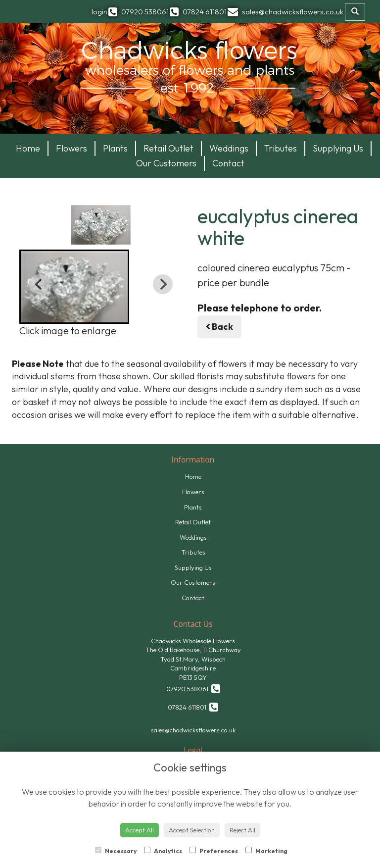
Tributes (281, 148)
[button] (74, 287)
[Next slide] (163, 284)
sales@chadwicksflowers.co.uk (193, 730)
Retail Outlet (168, 148)
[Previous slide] (39, 284)
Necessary (116, 851)
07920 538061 (193, 689)
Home (28, 148)
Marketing (266, 851)
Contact (228, 163)
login (99, 12)
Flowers (71, 148)
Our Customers (166, 163)
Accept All (140, 830)
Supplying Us (338, 148)
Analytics (163, 851)
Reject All (242, 830)
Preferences (214, 851)
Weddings (229, 148)
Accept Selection (192, 830)
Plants (115, 148)
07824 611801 (193, 707)
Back (219, 327)
